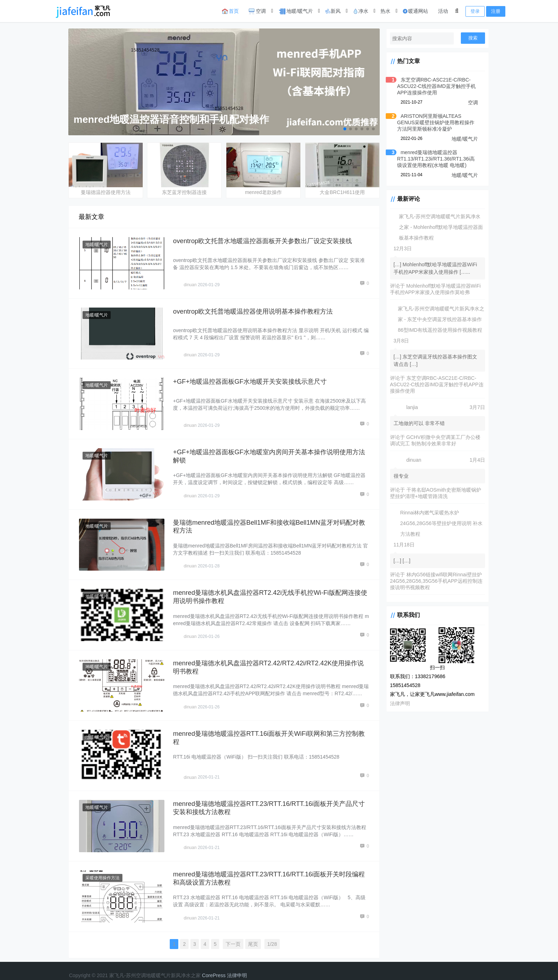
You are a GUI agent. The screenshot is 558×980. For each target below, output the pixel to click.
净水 (360, 11)
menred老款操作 (260, 191)
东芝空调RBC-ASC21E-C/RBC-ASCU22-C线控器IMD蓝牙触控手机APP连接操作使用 (432, 86)
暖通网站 (415, 11)
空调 (257, 11)
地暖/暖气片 (295, 11)
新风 (333, 11)
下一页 (231, 932)
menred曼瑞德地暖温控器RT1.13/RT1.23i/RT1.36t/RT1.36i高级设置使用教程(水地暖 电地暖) (434, 159)
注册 (496, 11)
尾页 (251, 932)
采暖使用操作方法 (103, 868)
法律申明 (237, 964)
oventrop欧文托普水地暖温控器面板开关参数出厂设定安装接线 (267, 240)
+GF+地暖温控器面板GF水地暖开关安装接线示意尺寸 (253, 379)
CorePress (214, 964)
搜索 (473, 38)
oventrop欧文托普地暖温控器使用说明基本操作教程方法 (256, 309)
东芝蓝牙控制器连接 (183, 191)
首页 (231, 11)
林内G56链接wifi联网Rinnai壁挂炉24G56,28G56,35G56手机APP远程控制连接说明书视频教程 (434, 581)
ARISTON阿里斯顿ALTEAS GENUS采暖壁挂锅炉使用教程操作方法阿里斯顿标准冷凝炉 (435, 122)
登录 (475, 11)
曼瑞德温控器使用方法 (106, 191)
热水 (385, 11)
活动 (443, 11)
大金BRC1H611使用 (338, 191)
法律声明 (395, 703)
